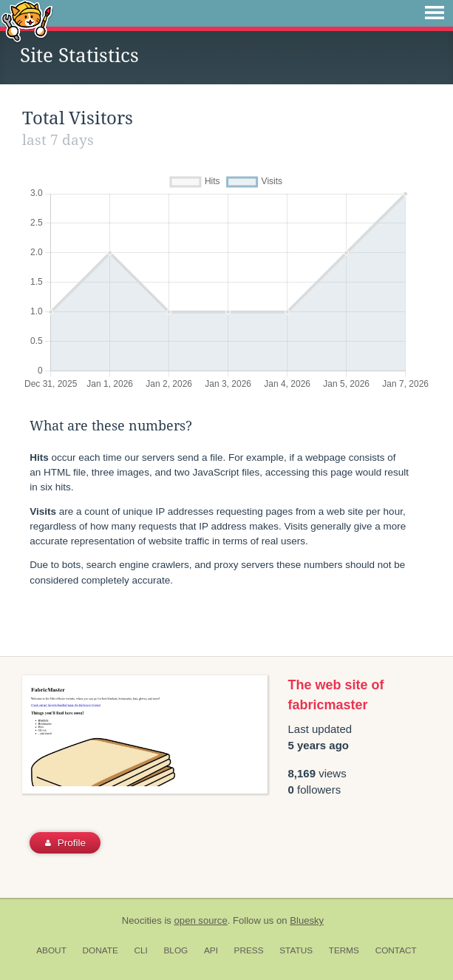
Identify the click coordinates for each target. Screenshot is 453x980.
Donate (101, 950)
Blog (176, 950)
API (211, 950)
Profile (65, 843)
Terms (344, 950)
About (51, 950)
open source (201, 920)
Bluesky (307, 920)
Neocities (142, 920)
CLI (140, 950)
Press (249, 950)
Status (296, 950)
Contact (396, 950)
